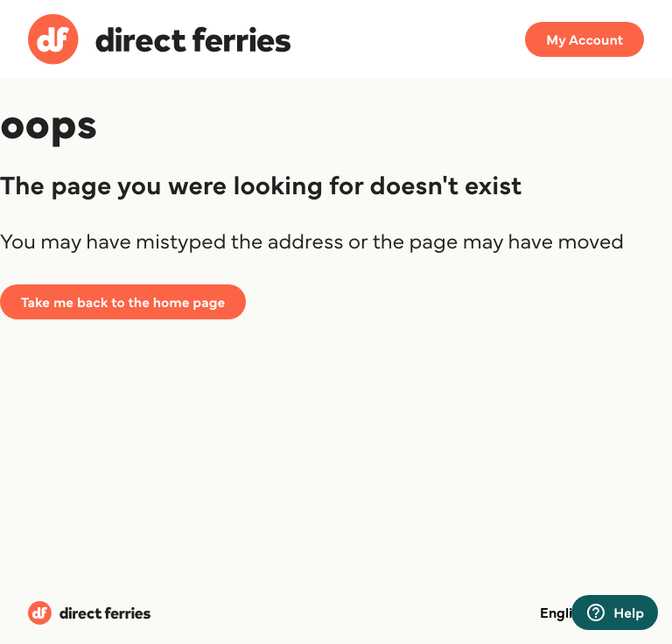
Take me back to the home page (123, 302)
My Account (584, 39)
